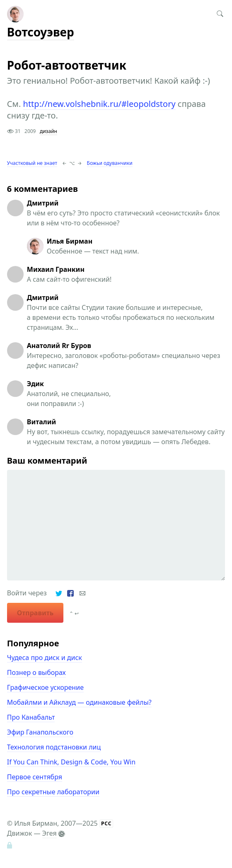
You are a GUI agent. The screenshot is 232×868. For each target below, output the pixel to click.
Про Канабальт (31, 717)
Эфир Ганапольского (40, 732)
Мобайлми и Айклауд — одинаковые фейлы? (79, 702)
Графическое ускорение (45, 687)
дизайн (48, 131)
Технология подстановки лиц (54, 747)
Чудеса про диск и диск (45, 658)
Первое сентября (35, 777)
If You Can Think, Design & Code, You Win (71, 762)
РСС (106, 823)
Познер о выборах (36, 672)
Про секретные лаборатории (53, 792)
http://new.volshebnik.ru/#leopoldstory (99, 104)
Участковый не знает (32, 163)
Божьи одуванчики (110, 163)
